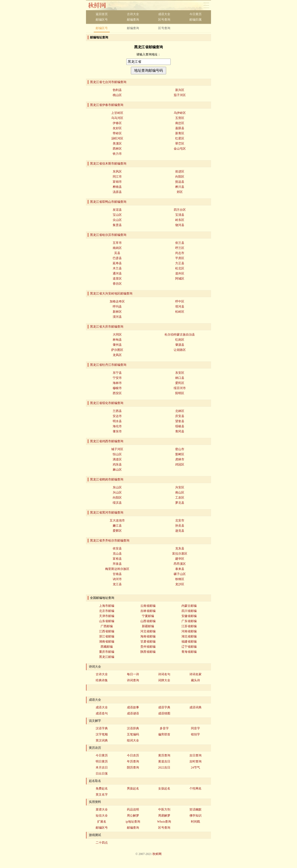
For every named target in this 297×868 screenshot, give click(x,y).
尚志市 (180, 253)
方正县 (180, 263)
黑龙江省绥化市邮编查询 (107, 403)
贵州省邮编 (148, 647)
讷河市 (117, 579)
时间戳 (195, 822)
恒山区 (117, 454)
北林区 (180, 411)
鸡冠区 (180, 464)
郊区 (180, 192)
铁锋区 (180, 579)
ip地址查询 (133, 822)
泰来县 (180, 569)
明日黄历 (102, 761)
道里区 (117, 279)
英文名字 (102, 795)
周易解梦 (164, 816)
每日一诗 (133, 674)
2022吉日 (164, 767)
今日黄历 (195, 14)
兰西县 (117, 411)
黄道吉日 (164, 761)
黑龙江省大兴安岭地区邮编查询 (111, 293)
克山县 (117, 554)
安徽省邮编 (189, 616)
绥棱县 (180, 426)
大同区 (117, 335)
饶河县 (180, 225)
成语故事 (133, 707)
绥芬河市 (180, 388)
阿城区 (180, 279)
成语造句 (102, 713)
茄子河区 (180, 95)
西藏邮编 (107, 647)
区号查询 (164, 20)
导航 (206, 5)
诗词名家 (195, 674)
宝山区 (117, 215)
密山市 (180, 449)
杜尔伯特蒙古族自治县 (180, 335)
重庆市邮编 (107, 652)
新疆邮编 (148, 626)
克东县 (180, 548)
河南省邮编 (189, 631)
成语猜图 (164, 713)
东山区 (117, 487)
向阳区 (180, 177)
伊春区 (117, 123)
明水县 (117, 421)
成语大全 (164, 14)
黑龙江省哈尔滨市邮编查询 (108, 235)
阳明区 (180, 393)
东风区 (117, 171)
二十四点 (102, 843)
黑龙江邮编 (107, 657)
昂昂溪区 (180, 564)
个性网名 (195, 788)
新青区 (180, 133)
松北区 (180, 268)
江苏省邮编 (189, 626)
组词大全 (133, 740)
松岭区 (180, 312)
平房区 (180, 258)
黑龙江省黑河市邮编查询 (107, 512)
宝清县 (180, 215)
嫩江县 (117, 526)
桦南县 (117, 187)
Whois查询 (164, 822)
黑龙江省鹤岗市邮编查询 (107, 479)
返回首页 (102, 14)
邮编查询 (133, 20)
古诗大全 (133, 14)
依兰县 (180, 243)
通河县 (117, 273)
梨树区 (180, 454)
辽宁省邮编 (189, 647)
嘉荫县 (180, 128)
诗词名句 (164, 674)
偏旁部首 (164, 734)
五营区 (180, 118)
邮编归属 (195, 20)
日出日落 (102, 774)
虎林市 (180, 459)
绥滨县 (117, 503)
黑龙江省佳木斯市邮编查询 (108, 164)
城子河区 (117, 449)
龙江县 (117, 584)
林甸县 (117, 340)
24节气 (195, 767)
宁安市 (117, 378)
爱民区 (180, 383)
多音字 (164, 728)
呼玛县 (117, 307)
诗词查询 (133, 680)
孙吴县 (180, 526)
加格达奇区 (117, 301)
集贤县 (117, 225)
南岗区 (117, 248)
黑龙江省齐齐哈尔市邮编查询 (110, 540)
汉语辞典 (133, 728)
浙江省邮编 (107, 636)
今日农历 (133, 755)
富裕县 (117, 559)
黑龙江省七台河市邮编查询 (108, 82)
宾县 (117, 253)
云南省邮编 (148, 606)
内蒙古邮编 (189, 606)
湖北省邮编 (189, 636)
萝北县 (180, 503)
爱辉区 (117, 531)
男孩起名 (133, 788)
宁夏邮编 (148, 616)
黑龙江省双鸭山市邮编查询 (108, 202)
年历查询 (133, 761)
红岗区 (180, 340)
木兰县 (117, 268)
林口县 (180, 378)
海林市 (117, 383)
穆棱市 (117, 388)
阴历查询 (133, 767)
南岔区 (180, 123)
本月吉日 (102, 767)
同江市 (117, 177)
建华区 (180, 559)
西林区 (117, 149)
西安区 (117, 393)
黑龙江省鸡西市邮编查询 (107, 441)
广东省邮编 (189, 621)
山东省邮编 (107, 621)
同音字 (195, 728)
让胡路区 (180, 350)
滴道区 (117, 459)
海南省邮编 (148, 636)
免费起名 (102, 788)
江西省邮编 (107, 631)
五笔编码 (133, 734)
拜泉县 (117, 564)
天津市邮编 (107, 616)
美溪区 (117, 143)
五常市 (117, 243)
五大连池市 (117, 520)
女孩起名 (164, 788)
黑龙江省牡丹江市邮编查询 (108, 365)
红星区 (180, 138)
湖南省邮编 (107, 641)
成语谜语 (133, 713)
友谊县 (117, 210)
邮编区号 (102, 20)
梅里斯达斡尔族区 (117, 569)
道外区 (180, 273)
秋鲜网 (157, 854)
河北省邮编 (148, 631)
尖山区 (117, 220)
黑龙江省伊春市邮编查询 (107, 105)
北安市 (180, 520)
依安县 (117, 548)
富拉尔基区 (180, 554)
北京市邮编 (107, 611)
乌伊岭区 (180, 113)
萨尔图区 (117, 350)
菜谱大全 (102, 809)
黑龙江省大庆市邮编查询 (107, 327)
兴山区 (117, 492)
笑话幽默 (195, 809)
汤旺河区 (117, 138)
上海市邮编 (107, 606)
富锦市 (117, 182)
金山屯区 (180, 149)
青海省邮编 (189, 652)
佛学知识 (195, 816)
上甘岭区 (117, 113)
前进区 (180, 171)
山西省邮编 (148, 621)
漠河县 (117, 317)
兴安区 (180, 487)
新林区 (117, 312)
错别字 (195, 734)
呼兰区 (180, 248)
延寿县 (117, 263)
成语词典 (195, 707)
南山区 (180, 492)
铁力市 (117, 154)
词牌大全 (164, 680)
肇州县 (117, 345)
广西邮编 (107, 626)
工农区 (180, 498)
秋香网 (100, 5)
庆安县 (180, 416)
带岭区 (117, 133)
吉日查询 (195, 755)
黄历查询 (164, 755)
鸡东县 (117, 464)
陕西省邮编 (148, 652)
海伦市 (117, 426)
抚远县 (180, 182)
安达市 (117, 416)
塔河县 (180, 307)
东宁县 (117, 373)
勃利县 (117, 90)
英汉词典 (102, 740)
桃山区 (117, 95)
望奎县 (180, 421)
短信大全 (102, 816)
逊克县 (180, 531)
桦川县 (180, 187)
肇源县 (180, 345)
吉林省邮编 (148, 611)
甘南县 (117, 574)
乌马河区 (117, 118)
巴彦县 (117, 258)
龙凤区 (117, 355)
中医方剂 (164, 809)
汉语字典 (102, 728)
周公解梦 (133, 816)
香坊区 (117, 284)
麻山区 (117, 470)
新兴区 (180, 90)
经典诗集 (102, 680)
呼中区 (180, 301)
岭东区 (180, 220)
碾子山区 (180, 574)
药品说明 (133, 809)
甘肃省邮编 (148, 641)
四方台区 (180, 210)
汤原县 (117, 192)
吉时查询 (195, 761)
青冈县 (180, 431)
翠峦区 (180, 143)
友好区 (117, 128)
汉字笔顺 (102, 734)
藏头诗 (195, 680)
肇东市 (117, 431)
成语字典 (164, 707)
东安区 (180, 373)
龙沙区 (180, 584)
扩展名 (102, 822)
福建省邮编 (189, 641)
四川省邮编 (189, 611)
